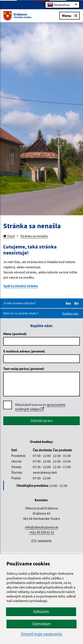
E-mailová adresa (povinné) (24, 351)
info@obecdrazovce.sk (42, 527)
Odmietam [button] (42, 624)
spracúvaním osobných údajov (40, 407)
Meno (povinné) (15, 334)
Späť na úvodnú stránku (21, 286)
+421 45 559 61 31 (42, 532)
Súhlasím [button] (41, 611)
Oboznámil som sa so (40, 407)
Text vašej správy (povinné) (24, 369)
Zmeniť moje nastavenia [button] (41, 634)
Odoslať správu (42, 421)
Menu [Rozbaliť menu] (70, 15)
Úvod (9, 236)
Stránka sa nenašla (34, 236)
